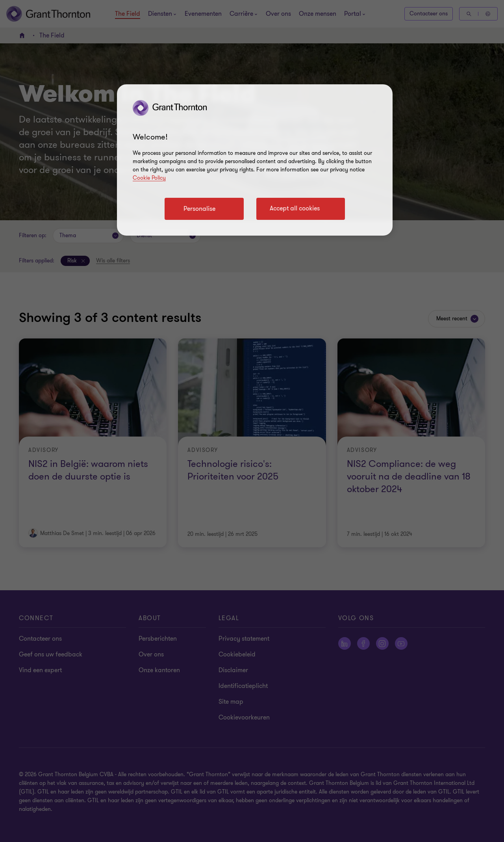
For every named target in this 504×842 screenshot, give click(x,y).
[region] (255, 160)
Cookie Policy (149, 178)
